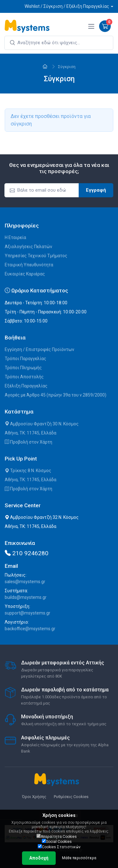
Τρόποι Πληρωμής (23, 368)
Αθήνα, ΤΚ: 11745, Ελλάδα (31, 433)
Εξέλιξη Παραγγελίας (26, 386)
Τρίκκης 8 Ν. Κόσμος (28, 471)
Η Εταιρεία (15, 237)
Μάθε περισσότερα (79, 858)
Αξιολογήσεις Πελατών (28, 247)
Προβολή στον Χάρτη (28, 442)
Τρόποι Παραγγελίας (25, 359)
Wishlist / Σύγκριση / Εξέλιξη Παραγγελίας (67, 6)
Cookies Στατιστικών (59, 847)
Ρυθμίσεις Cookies (71, 797)
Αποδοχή (39, 858)
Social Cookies (57, 841)
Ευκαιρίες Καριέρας (25, 274)
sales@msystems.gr (25, 582)
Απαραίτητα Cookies (57, 836)
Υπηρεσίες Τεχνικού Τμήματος (36, 256)
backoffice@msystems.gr (30, 629)
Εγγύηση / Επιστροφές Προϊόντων (39, 349)
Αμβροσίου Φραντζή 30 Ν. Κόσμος (42, 424)
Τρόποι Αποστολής (24, 377)
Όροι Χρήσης (34, 797)
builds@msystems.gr (26, 597)
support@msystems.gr (28, 613)
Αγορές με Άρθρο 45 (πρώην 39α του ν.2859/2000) (56, 395)
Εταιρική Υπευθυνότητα (29, 265)
